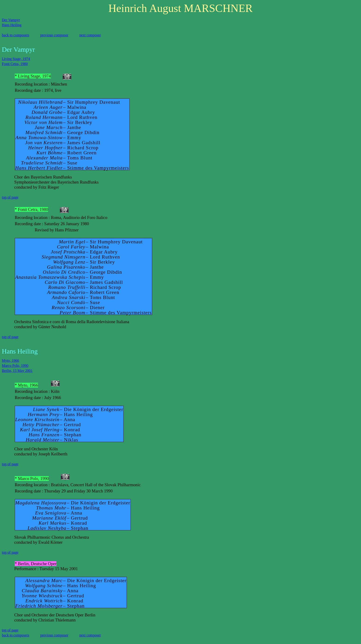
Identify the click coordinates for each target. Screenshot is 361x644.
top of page (10, 197)
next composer (90, 35)
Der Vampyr (11, 20)
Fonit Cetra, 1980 (15, 64)
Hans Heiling (12, 25)
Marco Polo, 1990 (15, 366)
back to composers (16, 35)
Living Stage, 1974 (16, 59)
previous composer (54, 35)
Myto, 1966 (10, 361)
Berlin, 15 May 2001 (17, 371)
